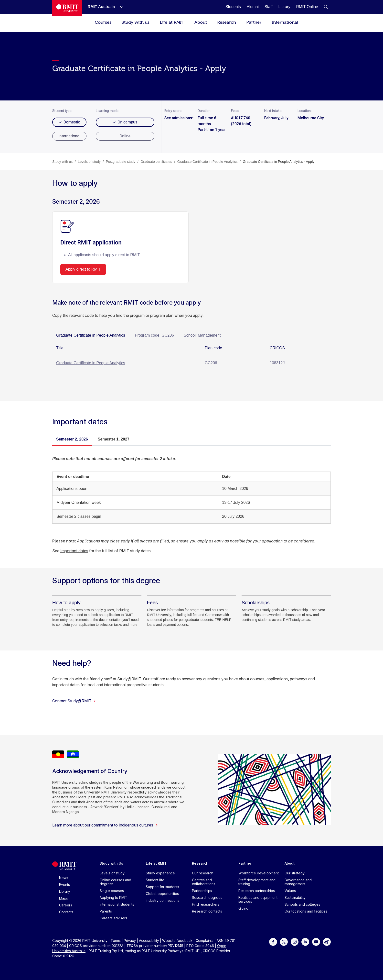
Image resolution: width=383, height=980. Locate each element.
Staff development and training (257, 882)
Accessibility (149, 941)
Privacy (130, 941)
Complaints (205, 941)
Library (65, 891)
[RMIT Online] (307, 7)
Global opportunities (162, 894)
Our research (203, 873)
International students (117, 904)
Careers (66, 905)
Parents (106, 911)
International (285, 22)
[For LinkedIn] (305, 941)
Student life (155, 880)
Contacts (66, 912)
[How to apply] (66, 603)
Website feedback (177, 941)
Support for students (162, 887)
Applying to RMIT (114, 897)
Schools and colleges (302, 904)
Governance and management (298, 882)
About (201, 22)
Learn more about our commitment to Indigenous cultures (105, 825)
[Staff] (269, 7)
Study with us (136, 22)
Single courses (112, 891)
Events (64, 885)
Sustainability (295, 897)
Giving (243, 908)
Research (227, 22)
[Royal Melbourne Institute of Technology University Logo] (67, 8)
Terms (116, 941)
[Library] (284, 7)
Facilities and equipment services (258, 899)
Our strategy (295, 873)
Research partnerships (257, 891)
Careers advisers (113, 918)
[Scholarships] (256, 603)
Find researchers (206, 904)
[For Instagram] (295, 941)
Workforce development (259, 873)
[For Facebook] (273, 941)
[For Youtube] (316, 941)
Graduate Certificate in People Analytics (91, 363)
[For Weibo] (327, 941)
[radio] (69, 136)
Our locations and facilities (306, 911)
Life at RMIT (172, 22)
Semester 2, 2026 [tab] (72, 439)
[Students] (233, 7)
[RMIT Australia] (101, 7)
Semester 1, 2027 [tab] (114, 439)
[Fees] (152, 603)
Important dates (74, 551)
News (64, 878)
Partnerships (202, 891)
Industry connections (163, 900)
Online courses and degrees (115, 882)
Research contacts (207, 911)
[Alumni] (253, 7)
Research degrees (207, 897)
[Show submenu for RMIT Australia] (120, 7)
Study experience (160, 873)
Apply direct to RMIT (83, 269)
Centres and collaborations (204, 882)
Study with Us (111, 863)
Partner (254, 22)
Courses (103, 22)
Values (290, 891)
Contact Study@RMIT (74, 701)
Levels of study (112, 873)
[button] (326, 7)
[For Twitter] (284, 941)
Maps (64, 898)
